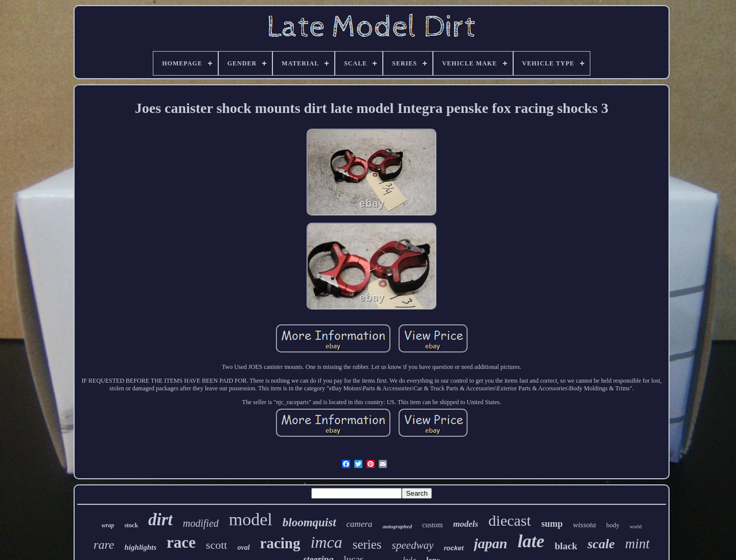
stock (131, 525)
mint (637, 544)
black (566, 546)
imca (326, 542)
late (531, 541)
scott (217, 545)
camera (360, 524)
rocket (454, 548)
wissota (584, 525)
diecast (510, 520)
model (251, 519)
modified (201, 523)
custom (432, 525)
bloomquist (309, 522)
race (181, 542)
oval (243, 547)
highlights (141, 547)
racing (280, 543)
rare (104, 545)
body (613, 525)
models (465, 524)
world (636, 527)
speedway (413, 545)
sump (552, 524)
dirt (160, 520)
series (367, 544)
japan (490, 543)
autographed (397, 526)
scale (601, 544)
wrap (108, 525)
